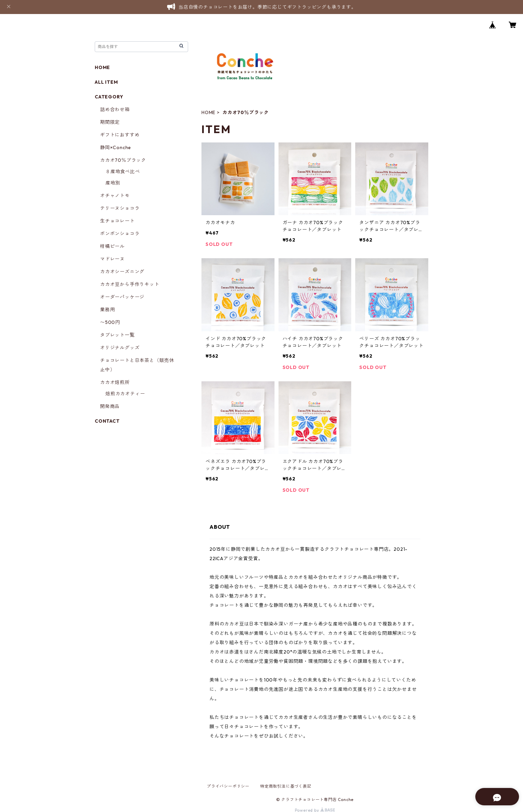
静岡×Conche (116, 147)
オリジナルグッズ (120, 348)
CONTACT (107, 421)
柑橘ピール (112, 246)
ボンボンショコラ (120, 234)
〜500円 (110, 322)
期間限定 (110, 122)
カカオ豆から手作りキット (130, 284)
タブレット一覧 (117, 335)
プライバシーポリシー (228, 786)
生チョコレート (117, 221)
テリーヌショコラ (120, 208)
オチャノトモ (115, 195)
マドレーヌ (112, 259)
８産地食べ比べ (123, 171)
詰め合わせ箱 (115, 109)
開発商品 (110, 406)
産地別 (113, 183)
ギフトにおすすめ (120, 135)
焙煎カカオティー (125, 394)
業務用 (107, 310)
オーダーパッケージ (122, 297)
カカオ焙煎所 (115, 382)
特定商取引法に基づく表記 (286, 786)
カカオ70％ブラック (123, 160)
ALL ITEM (106, 82)
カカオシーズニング (122, 272)
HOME (208, 112)
